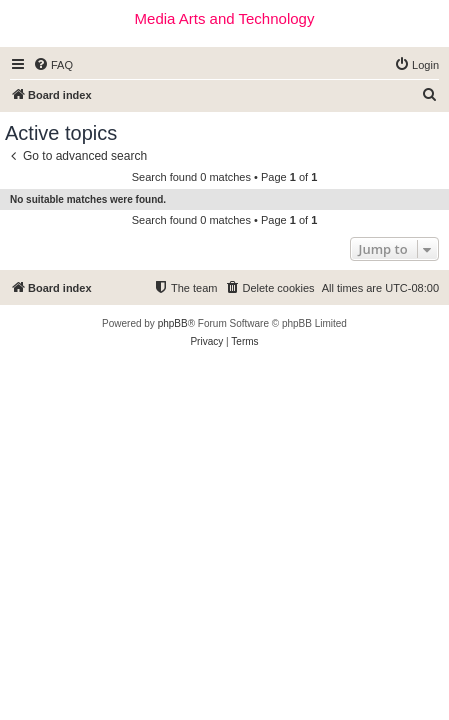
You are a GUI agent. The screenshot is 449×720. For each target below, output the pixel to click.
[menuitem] (53, 65)
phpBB (173, 323)
